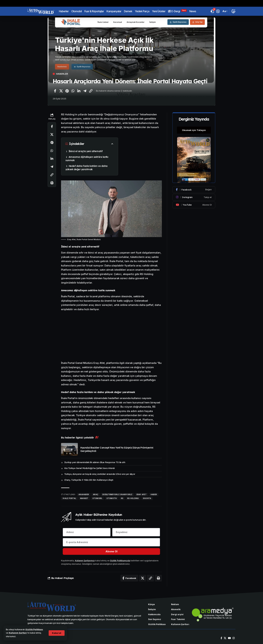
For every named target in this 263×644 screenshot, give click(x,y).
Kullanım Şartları (18, 633)
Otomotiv (112, 498)
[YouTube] (229, 638)
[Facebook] (194, 190)
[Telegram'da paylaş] (85, 91)
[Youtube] (194, 205)
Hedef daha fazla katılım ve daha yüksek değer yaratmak (86, 168)
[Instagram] (194, 197)
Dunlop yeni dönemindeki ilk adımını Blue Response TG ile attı (95, 462)
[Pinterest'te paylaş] (67, 91)
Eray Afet (142, 494)
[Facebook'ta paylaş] (55, 91)
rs (122, 498)
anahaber (84, 494)
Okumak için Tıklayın (194, 130)
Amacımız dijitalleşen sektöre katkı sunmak (87, 159)
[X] (225, 638)
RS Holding (133, 498)
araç (96, 494)
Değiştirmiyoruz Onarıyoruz (117, 494)
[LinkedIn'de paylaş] (79, 91)
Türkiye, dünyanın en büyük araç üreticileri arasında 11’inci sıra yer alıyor (100, 474)
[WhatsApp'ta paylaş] (73, 91)
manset (84, 498)
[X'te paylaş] (61, 91)
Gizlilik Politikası (34, 629)
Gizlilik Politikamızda (120, 561)
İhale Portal (69, 498)
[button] (57, 633)
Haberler (62, 74)
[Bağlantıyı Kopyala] (91, 91)
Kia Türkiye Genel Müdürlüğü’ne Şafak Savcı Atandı (89, 468)
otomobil (97, 498)
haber (154, 494)
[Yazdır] (52, 183)
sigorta (147, 498)
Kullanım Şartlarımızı (85, 561)
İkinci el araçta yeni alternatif (86, 151)
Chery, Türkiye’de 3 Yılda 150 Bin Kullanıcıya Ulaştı (89, 480)
